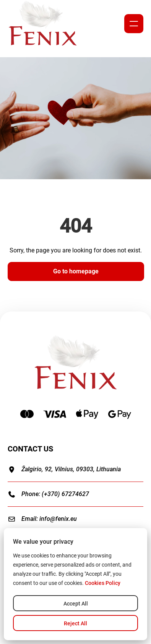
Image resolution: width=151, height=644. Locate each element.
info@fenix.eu (58, 519)
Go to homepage (76, 271)
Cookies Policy (103, 583)
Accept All (76, 604)
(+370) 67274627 (65, 494)
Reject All (75, 623)
